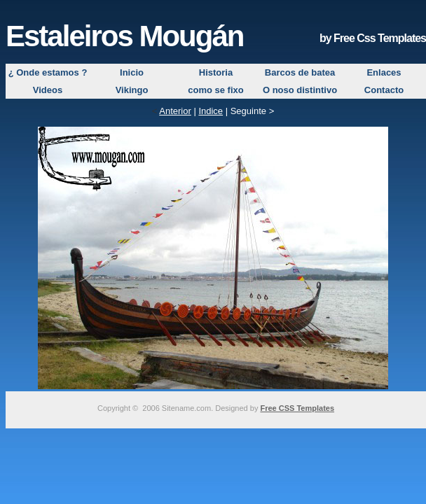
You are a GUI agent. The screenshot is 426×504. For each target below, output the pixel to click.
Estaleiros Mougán (124, 36)
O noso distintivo (300, 90)
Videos (48, 90)
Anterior (175, 111)
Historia (216, 72)
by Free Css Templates (373, 38)
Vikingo (132, 90)
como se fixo (215, 90)
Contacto (384, 90)
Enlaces (384, 72)
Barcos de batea (300, 72)
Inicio (132, 72)
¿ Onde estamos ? (48, 72)
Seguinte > (253, 111)
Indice (211, 111)
